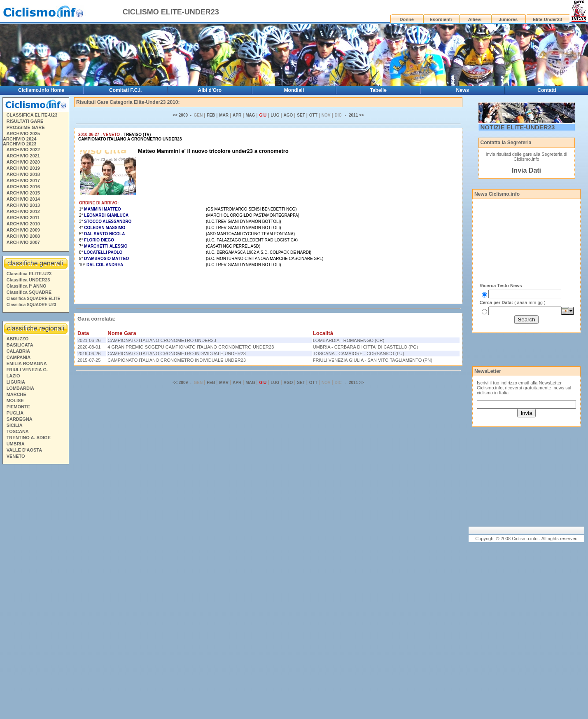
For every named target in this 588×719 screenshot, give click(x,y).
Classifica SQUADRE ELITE (34, 299)
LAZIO (13, 376)
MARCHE (16, 394)
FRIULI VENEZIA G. (27, 370)
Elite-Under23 (547, 19)
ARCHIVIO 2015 (23, 193)
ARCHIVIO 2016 (23, 187)
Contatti (547, 90)
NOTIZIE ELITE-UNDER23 (518, 127)
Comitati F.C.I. (125, 90)
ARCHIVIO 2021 (23, 156)
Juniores (508, 19)
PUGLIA (15, 413)
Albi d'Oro (210, 90)
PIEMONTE (18, 407)
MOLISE (15, 400)
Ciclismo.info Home (41, 90)
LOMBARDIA (20, 388)
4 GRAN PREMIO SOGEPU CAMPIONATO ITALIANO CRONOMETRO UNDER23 (191, 347)
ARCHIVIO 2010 (23, 224)
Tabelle (378, 90)
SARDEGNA (20, 419)
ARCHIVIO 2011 (23, 218)
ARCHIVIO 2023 (20, 144)
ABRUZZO (18, 339)
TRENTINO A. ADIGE (29, 438)
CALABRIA (18, 351)
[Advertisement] (35, 593)
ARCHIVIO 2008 (23, 236)
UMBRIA (16, 444)
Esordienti (441, 19)
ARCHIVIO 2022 (23, 150)
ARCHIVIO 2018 (23, 174)
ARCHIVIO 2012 (23, 211)
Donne (407, 19)
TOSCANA (18, 431)
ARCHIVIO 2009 (23, 230)
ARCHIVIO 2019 (23, 168)
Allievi (475, 19)
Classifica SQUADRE (29, 292)
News (463, 90)
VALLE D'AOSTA (24, 450)
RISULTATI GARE (25, 121)
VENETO (16, 456)
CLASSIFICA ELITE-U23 (32, 115)
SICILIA (15, 425)
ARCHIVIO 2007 (23, 242)
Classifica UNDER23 (28, 280)
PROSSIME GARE (26, 127)
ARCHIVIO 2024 (20, 139)
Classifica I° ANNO (27, 286)
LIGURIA (16, 382)
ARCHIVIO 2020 (23, 162)
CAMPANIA (19, 357)
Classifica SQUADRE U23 (31, 305)
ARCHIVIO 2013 (23, 205)
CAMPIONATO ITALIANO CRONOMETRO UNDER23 (162, 340)
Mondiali (294, 90)
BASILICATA (20, 345)
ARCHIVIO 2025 (23, 133)
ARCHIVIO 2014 (23, 199)
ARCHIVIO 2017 (23, 180)
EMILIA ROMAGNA (27, 363)
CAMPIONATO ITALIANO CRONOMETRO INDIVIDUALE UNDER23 (177, 354)
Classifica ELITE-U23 (29, 274)
